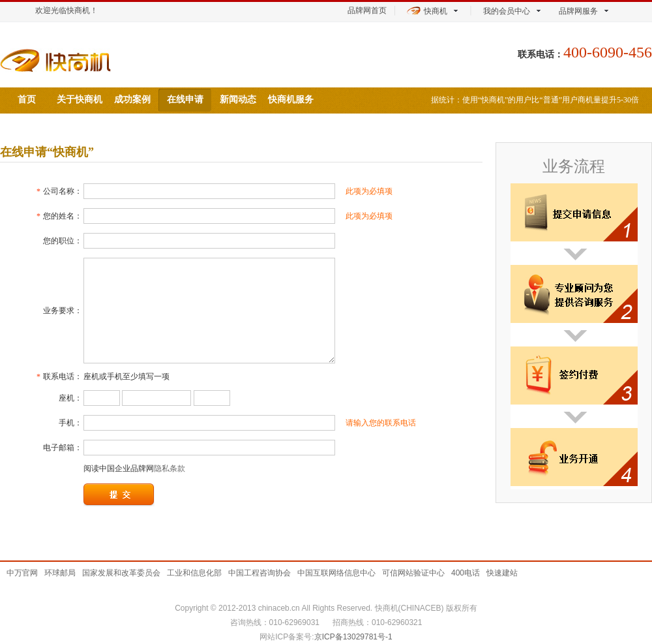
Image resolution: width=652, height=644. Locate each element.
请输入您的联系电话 (381, 423)
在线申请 (185, 100)
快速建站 (502, 573)
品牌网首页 (367, 10)
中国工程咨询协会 (259, 573)
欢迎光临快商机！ (67, 10)
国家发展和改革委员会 (121, 573)
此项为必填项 (369, 191)
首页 (27, 100)
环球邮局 (60, 573)
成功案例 (132, 100)
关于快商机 (80, 100)
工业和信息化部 (194, 573)
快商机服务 (291, 100)
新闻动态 (238, 100)
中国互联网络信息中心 (336, 573)
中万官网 (22, 573)
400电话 (466, 573)
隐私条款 (170, 468)
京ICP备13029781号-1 (353, 637)
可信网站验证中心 (413, 573)
